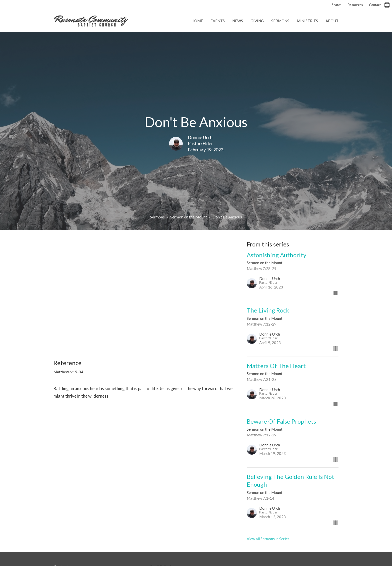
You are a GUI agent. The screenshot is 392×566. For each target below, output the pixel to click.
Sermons (280, 21)
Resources (355, 5)
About (332, 21)
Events (218, 21)
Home (197, 21)
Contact (375, 5)
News (238, 21)
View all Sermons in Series (268, 539)
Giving (257, 21)
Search (337, 5)
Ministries (307, 21)
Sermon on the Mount (189, 217)
